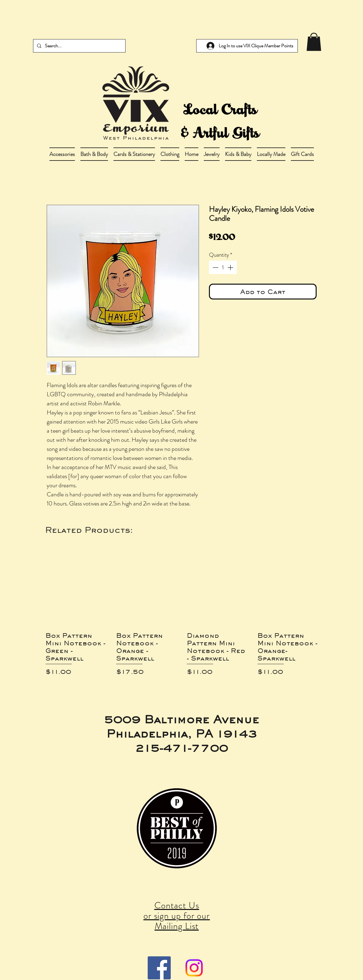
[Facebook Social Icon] (159, 968)
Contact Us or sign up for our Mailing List (177, 916)
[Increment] (231, 267)
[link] (314, 42)
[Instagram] (194, 968)
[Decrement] (215, 267)
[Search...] (79, 46)
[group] (182, 615)
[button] (94, 154)
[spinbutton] (223, 267)
